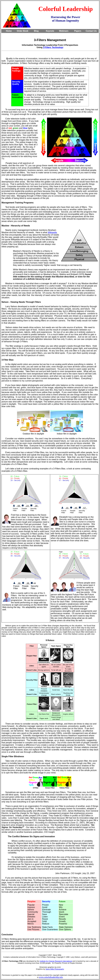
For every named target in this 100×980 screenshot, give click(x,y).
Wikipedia (52, 232)
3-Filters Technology (53, 47)
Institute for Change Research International (56, 961)
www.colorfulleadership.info (51, 977)
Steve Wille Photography (55, 969)
